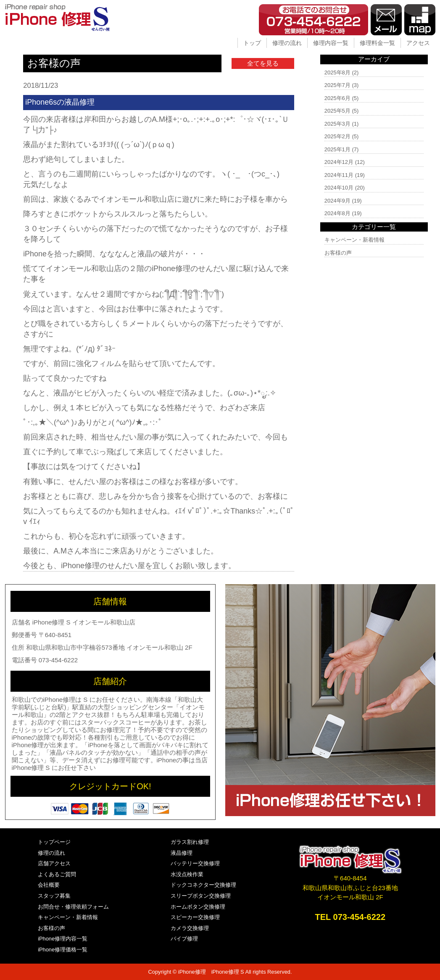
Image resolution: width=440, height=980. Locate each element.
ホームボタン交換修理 (198, 907)
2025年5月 (337, 111)
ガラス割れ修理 (190, 842)
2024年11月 (339, 175)
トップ (252, 43)
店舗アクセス (54, 863)
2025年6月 (337, 98)
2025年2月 (337, 136)
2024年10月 (339, 188)
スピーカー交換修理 (195, 917)
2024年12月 (339, 162)
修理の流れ (287, 43)
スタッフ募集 (54, 896)
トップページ (54, 842)
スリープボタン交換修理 (201, 896)
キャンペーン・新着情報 (354, 240)
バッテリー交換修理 (195, 863)
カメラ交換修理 (190, 928)
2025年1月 (337, 149)
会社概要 (49, 885)
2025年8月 (337, 72)
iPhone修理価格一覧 (63, 950)
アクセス (418, 43)
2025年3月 (337, 124)
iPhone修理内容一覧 (63, 939)
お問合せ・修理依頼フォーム (73, 907)
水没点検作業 (187, 874)
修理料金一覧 (377, 43)
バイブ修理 (184, 939)
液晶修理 (182, 853)
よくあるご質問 (57, 874)
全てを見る (263, 63)
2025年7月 (337, 85)
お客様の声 (338, 253)
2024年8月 (337, 213)
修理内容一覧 (331, 43)
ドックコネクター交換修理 (203, 885)
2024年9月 (337, 201)
